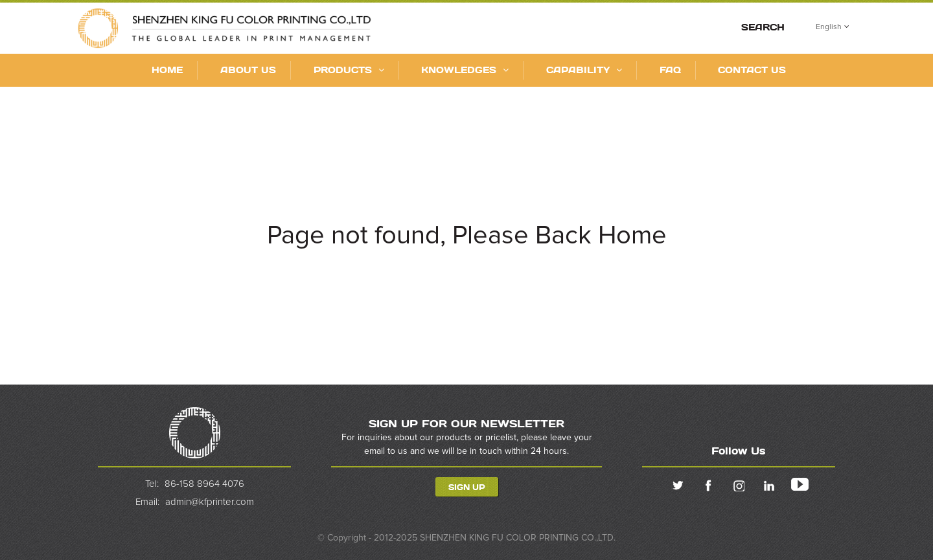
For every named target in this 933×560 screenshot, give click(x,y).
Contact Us (752, 70)
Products (349, 70)
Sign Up (467, 487)
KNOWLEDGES (465, 70)
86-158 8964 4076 (204, 484)
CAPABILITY (584, 70)
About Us (248, 70)
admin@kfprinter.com (210, 501)
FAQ (670, 70)
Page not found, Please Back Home (467, 236)
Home (167, 70)
